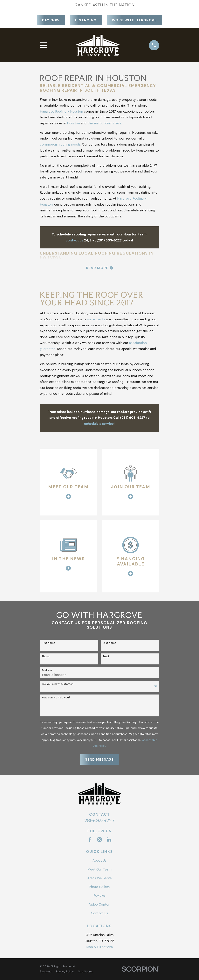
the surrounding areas (104, 123)
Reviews (99, 896)
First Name (48, 643)
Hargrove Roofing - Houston (61, 111)
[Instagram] (99, 840)
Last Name (109, 643)
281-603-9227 (99, 821)
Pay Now (51, 20)
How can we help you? (56, 698)
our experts (96, 319)
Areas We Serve (99, 878)
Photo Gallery (99, 887)
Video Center (99, 904)
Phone (46, 656)
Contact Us (99, 913)
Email (106, 656)
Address (47, 670)
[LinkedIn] (109, 840)
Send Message (99, 759)
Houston (73, 123)
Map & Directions (99, 947)
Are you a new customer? (58, 684)
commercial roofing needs (60, 144)
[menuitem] (46, 972)
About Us (99, 860)
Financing (86, 20)
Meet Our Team (99, 869)
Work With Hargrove (134, 20)
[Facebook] (90, 840)
